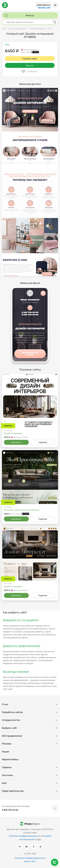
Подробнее (43, 442)
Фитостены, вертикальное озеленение (21, 510)
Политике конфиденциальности (24, 836)
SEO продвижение (12, 736)
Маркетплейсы (10, 759)
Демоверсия (16, 442)
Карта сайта (30, 861)
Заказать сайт (44, 7)
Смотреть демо (30, 59)
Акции (6, 752)
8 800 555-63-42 (44, 5)
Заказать (30, 65)
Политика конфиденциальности (30, 858)
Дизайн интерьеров (13, 433)
